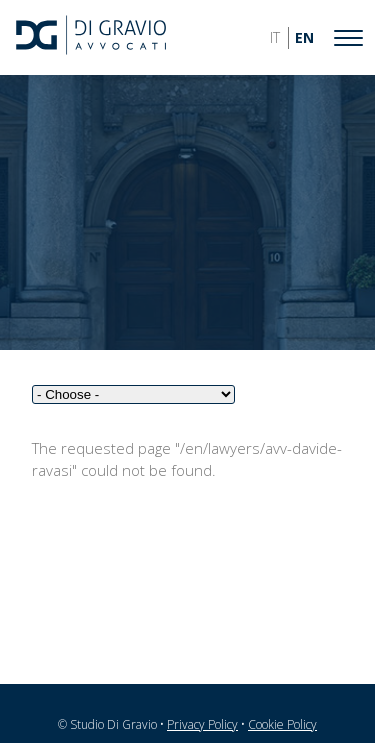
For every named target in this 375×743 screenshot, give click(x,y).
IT (275, 37)
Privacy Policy (202, 724)
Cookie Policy (282, 724)
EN (304, 37)
